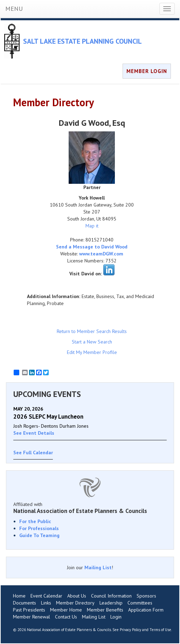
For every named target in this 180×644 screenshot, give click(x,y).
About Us (77, 596)
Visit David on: (86, 274)
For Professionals (39, 528)
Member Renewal (32, 617)
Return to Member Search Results (92, 331)
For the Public (35, 521)
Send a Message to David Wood (92, 247)
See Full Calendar (33, 453)
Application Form (146, 610)
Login (116, 617)
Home (19, 596)
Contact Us (66, 617)
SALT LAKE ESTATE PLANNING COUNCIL (82, 41)
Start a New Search (92, 342)
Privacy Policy (130, 630)
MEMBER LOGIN (147, 71)
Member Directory (75, 603)
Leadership (111, 603)
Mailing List (98, 567)
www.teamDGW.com (101, 254)
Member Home (66, 610)
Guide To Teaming (39, 535)
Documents (25, 603)
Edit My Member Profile (92, 352)
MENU (14, 9)
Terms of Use (160, 630)
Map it (92, 226)
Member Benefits (105, 610)
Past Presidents (29, 610)
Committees (140, 603)
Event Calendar (46, 596)
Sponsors (146, 596)
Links (46, 603)
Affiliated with (90, 508)
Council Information (111, 596)
